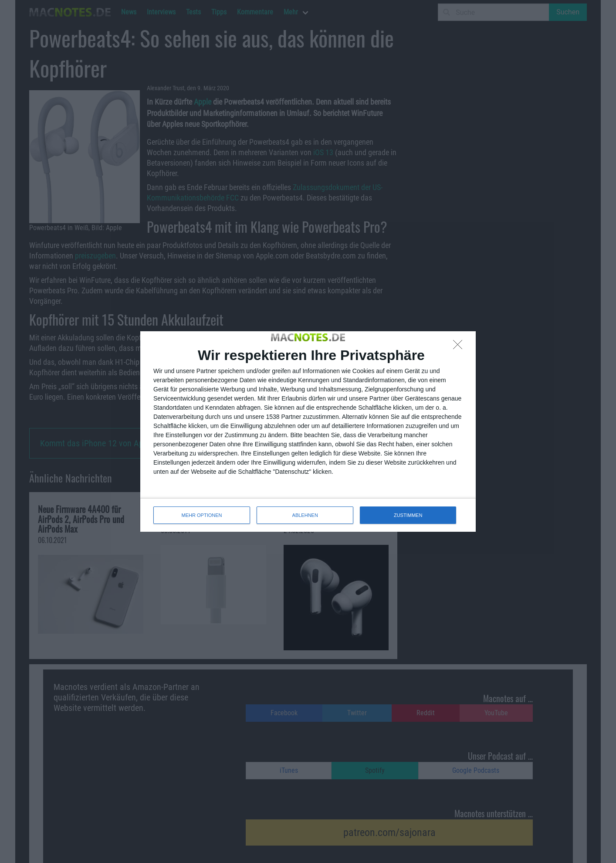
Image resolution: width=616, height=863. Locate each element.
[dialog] (308, 431)
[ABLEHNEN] (460, 347)
